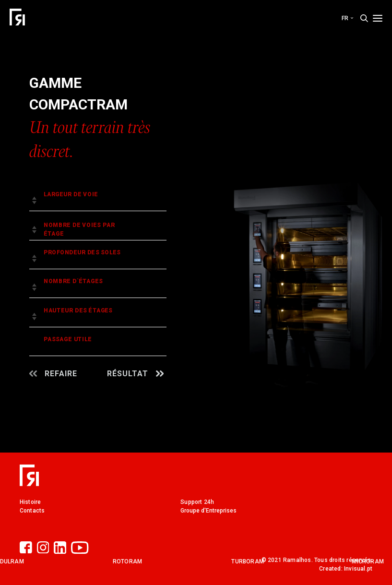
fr (347, 18)
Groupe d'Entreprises (208, 511)
